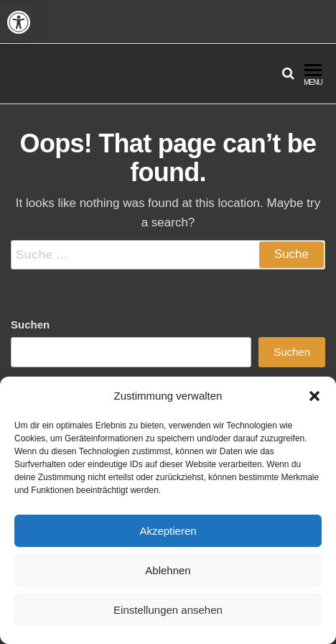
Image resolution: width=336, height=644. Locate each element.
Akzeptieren (168, 531)
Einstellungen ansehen (168, 610)
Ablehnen (168, 570)
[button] (19, 22)
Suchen (30, 325)
